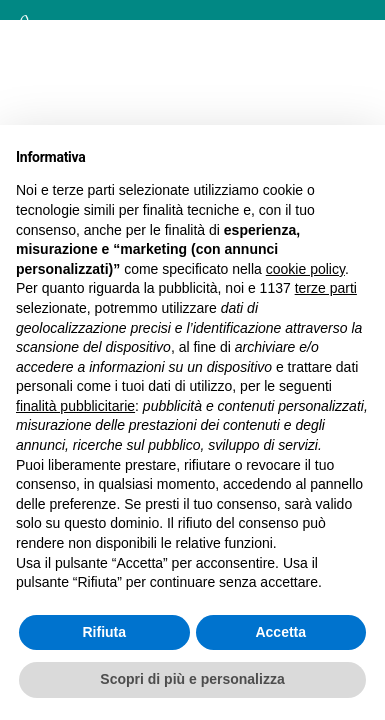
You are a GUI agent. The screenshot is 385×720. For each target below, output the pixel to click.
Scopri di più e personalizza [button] (192, 679)
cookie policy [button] (305, 269)
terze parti (326, 288)
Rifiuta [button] (104, 632)
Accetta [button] (280, 632)
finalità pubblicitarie (75, 406)
